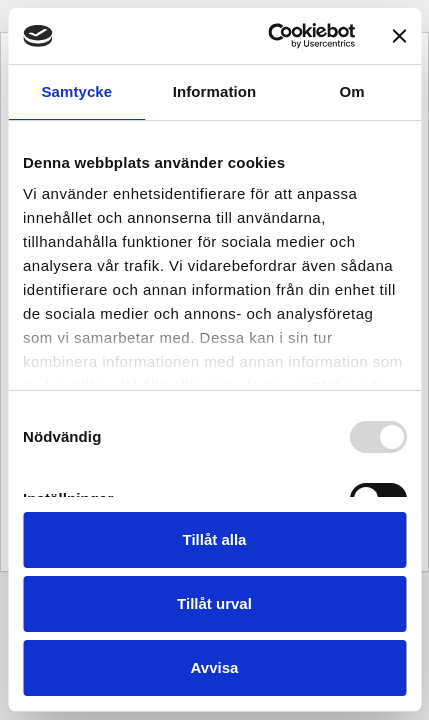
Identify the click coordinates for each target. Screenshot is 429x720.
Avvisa (215, 667)
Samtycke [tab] (76, 91)
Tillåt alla (215, 539)
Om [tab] (352, 91)
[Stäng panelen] (399, 36)
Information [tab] (215, 91)
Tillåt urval (214, 603)
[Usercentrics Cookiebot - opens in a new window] (270, 36)
